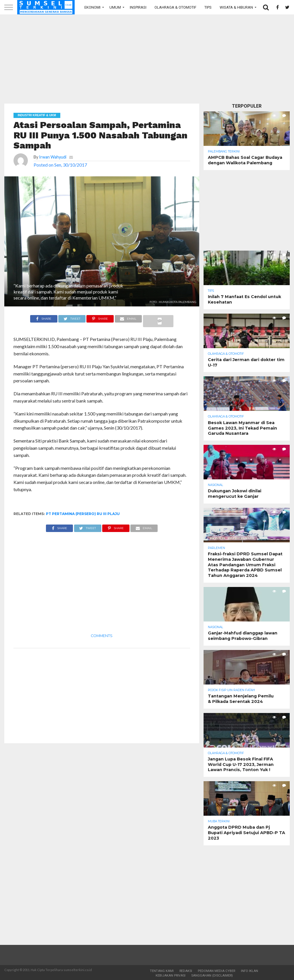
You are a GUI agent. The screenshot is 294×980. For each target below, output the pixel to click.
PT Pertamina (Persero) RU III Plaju (83, 514)
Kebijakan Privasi (171, 976)
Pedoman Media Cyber (216, 971)
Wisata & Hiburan (236, 7)
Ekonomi (92, 7)
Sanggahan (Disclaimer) (212, 976)
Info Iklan (249, 971)
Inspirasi (138, 7)
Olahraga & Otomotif (175, 7)
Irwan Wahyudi (53, 157)
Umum (115, 7)
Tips (208, 7)
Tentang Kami (162, 971)
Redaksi (186, 971)
